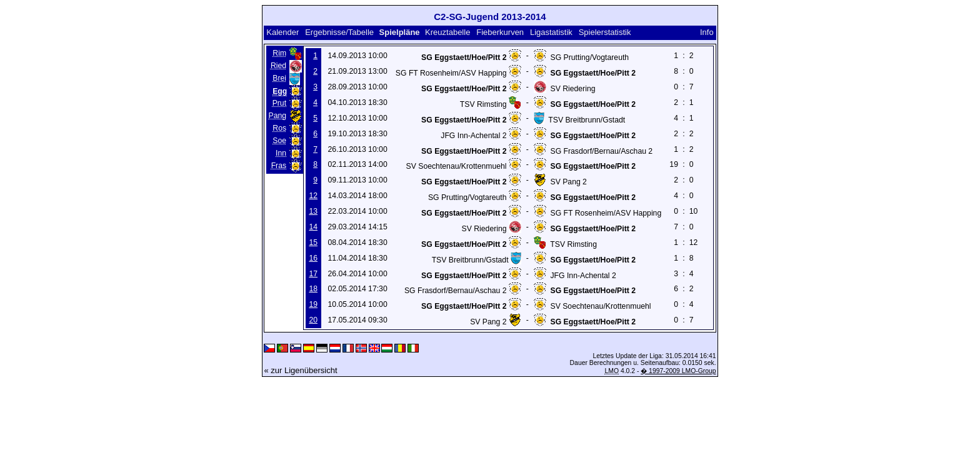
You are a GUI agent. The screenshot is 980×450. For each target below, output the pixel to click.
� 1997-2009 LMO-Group (678, 371)
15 (313, 242)
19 (313, 304)
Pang (278, 116)
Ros (279, 128)
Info (707, 32)
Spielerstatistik (606, 32)
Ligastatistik (551, 32)
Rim (279, 53)
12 (313, 196)
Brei (279, 78)
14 (313, 227)
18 (313, 289)
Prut (279, 103)
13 (313, 211)
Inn (281, 153)
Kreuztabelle (447, 32)
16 (313, 258)
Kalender (282, 32)
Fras (279, 166)
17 (313, 274)
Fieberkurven (500, 32)
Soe (279, 141)
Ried (278, 66)
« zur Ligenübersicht (300, 370)
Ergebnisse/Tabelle (339, 32)
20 (313, 320)
